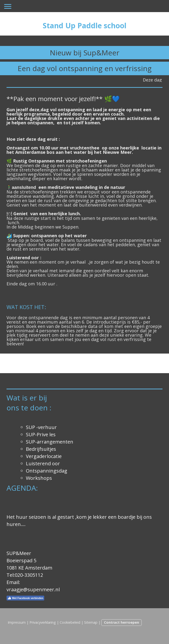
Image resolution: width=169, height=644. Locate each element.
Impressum (17, 622)
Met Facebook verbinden (25, 598)
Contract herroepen (121, 622)
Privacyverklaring (43, 622)
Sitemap (91, 622)
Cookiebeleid (70, 622)
